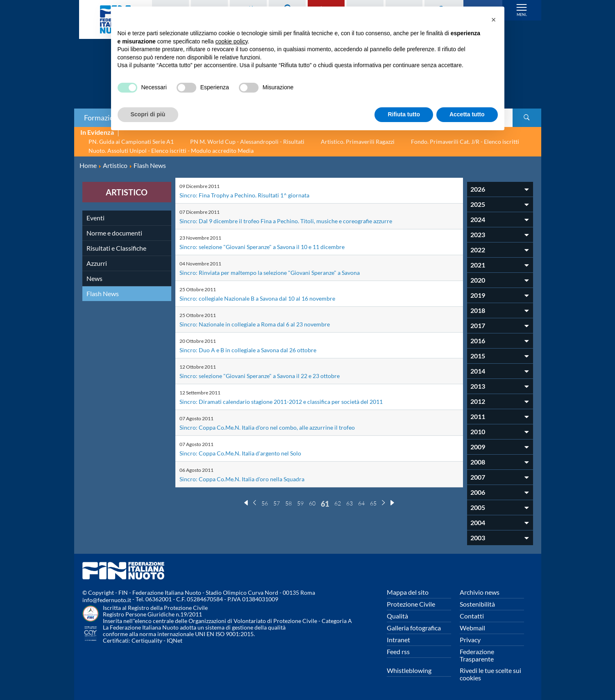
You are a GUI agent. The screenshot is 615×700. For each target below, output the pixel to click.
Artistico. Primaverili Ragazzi (358, 142)
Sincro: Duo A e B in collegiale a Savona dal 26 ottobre (254, 350)
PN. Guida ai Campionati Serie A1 (131, 142)
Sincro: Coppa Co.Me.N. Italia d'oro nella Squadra (248, 479)
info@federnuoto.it (107, 600)
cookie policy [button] (231, 41)
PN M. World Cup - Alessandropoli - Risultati (247, 142)
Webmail (472, 628)
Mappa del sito (408, 592)
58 (288, 503)
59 (300, 503)
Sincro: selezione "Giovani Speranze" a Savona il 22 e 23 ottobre (268, 375)
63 (349, 503)
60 (312, 503)
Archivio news (480, 592)
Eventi (95, 218)
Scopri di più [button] (148, 114)
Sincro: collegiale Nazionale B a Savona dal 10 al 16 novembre (265, 298)
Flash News (103, 293)
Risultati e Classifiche (116, 248)
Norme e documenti (114, 233)
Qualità (397, 616)
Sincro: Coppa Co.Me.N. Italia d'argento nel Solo (246, 453)
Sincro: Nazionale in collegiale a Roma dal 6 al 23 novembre (262, 324)
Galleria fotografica (414, 628)
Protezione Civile (411, 604)
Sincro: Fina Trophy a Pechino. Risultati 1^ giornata (251, 195)
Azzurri (97, 263)
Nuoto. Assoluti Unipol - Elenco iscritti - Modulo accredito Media (171, 151)
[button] (494, 20)
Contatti (472, 616)
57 (277, 503)
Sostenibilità (477, 604)
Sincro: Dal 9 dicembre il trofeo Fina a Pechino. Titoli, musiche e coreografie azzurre (295, 221)
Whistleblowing (409, 670)
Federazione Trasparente (477, 655)
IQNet (175, 640)
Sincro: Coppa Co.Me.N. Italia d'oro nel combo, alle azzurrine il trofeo (275, 427)
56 (265, 503)
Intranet (398, 640)
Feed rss (398, 651)
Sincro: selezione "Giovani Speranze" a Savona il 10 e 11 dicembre (270, 246)
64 (361, 503)
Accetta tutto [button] (467, 114)
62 (338, 503)
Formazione (103, 118)
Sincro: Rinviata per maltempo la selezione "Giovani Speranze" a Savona (279, 272)
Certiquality (147, 640)
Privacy (470, 640)
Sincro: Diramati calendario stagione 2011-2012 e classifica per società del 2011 (291, 401)
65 (373, 503)
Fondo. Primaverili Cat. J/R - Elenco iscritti (465, 142)
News (94, 278)
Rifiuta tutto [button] (404, 114)
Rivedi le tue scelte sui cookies (490, 674)
